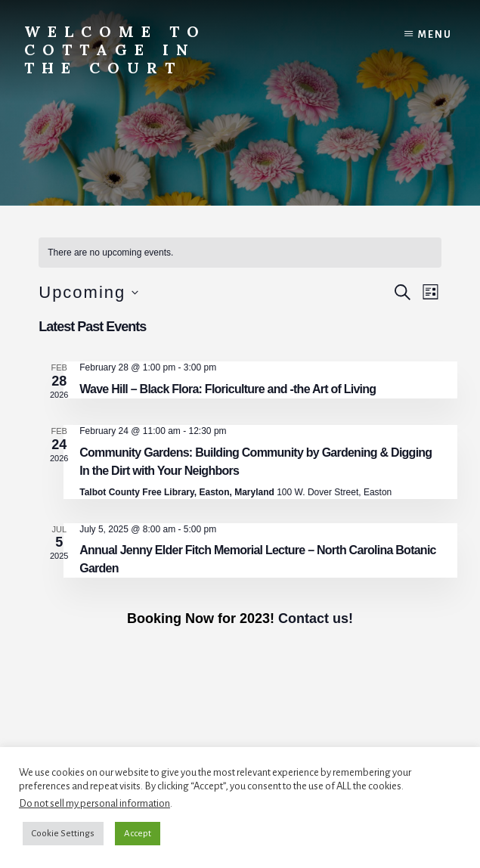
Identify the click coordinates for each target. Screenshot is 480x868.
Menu (435, 35)
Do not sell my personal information (94, 803)
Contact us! (316, 618)
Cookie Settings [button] (63, 834)
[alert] (240, 253)
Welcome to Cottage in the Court (115, 50)
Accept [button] (138, 834)
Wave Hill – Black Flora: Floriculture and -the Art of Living (228, 389)
